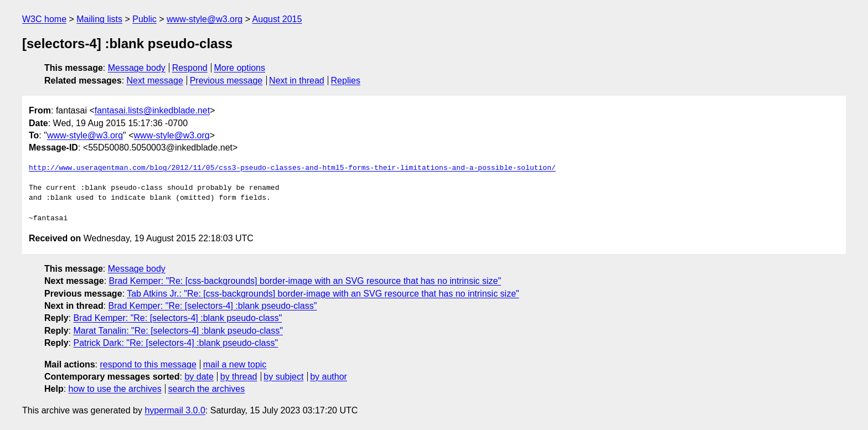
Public (144, 19)
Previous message (226, 81)
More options (240, 68)
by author (329, 377)
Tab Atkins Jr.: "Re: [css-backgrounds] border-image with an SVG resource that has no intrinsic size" (323, 294)
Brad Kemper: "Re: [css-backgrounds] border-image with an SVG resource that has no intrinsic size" (305, 281)
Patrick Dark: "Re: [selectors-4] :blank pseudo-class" (175, 343)
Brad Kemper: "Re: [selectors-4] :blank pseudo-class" (213, 306)
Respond (190, 68)
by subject (283, 377)
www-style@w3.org (205, 19)
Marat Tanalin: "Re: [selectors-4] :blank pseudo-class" (178, 331)
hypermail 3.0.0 (175, 410)
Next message (155, 81)
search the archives (207, 389)
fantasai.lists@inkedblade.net (152, 110)
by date (199, 377)
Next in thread (297, 81)
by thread (239, 377)
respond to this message (148, 364)
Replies (346, 81)
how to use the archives (115, 389)
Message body (137, 68)
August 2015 (277, 19)
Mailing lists (99, 19)
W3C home (44, 19)
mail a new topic (235, 364)
